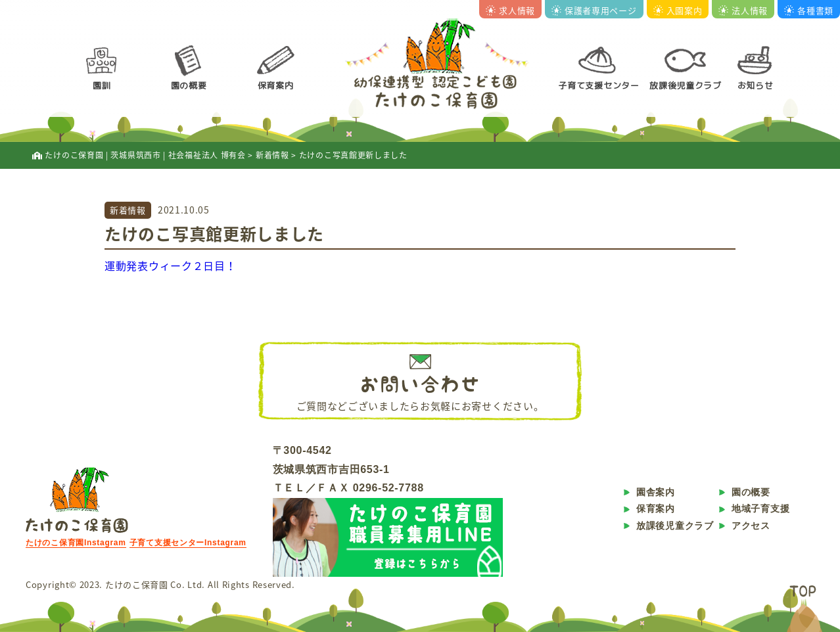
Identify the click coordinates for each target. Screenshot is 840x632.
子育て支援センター (598, 85)
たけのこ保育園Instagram (76, 543)
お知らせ (756, 85)
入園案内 (678, 10)
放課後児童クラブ (686, 85)
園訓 (102, 85)
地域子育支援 (760, 508)
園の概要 (189, 85)
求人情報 (510, 10)
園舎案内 (656, 492)
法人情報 (743, 10)
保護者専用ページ (594, 10)
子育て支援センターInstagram (188, 543)
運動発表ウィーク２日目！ (170, 265)
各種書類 (809, 10)
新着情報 (128, 210)
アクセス (751, 526)
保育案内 (276, 85)
